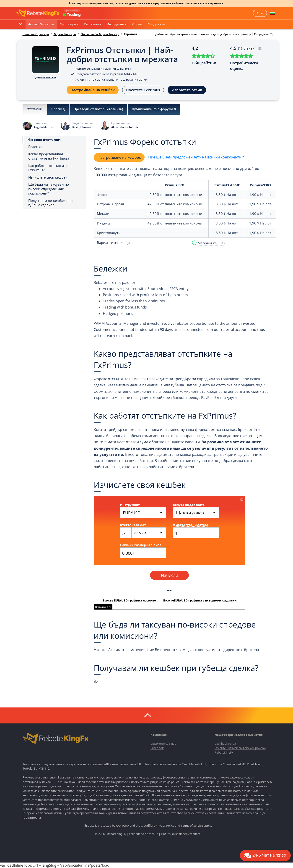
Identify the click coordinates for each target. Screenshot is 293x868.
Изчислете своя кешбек (48, 177)
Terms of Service (192, 826)
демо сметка (46, 77)
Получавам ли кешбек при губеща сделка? (51, 203)
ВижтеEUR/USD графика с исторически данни (200, 600)
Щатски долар (190, 513)
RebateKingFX (224, 752)
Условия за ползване (143, 834)
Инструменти (117, 24)
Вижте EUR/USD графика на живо (129, 600)
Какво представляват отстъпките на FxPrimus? (49, 156)
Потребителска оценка (244, 66)
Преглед (58, 109)
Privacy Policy (165, 826)
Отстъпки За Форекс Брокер (100, 34)
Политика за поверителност (181, 834)
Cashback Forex (225, 744)
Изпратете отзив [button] (187, 90)
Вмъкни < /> (103, 607)
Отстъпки (35, 109)
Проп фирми (69, 24)
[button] (272, 13)
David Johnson (81, 127)
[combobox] (149, 533)
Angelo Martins (44, 127)
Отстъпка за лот (133, 525)
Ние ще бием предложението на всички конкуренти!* (196, 157)
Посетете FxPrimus (143, 90)
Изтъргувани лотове (191, 525)
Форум (137, 24)
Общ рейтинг (204, 63)
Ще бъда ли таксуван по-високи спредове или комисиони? (49, 189)
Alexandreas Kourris (125, 127)
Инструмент (130, 505)
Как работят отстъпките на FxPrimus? (50, 168)
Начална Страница (36, 34)
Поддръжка (156, 24)
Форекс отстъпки (41, 24)
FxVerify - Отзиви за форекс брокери (240, 748)
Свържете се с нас (163, 744)
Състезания (93, 24)
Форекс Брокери (65, 34)
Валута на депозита (189, 505)
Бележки (35, 147)
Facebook (157, 748)
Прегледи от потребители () (98, 109)
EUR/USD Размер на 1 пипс (141, 545)
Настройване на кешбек (93, 90)
